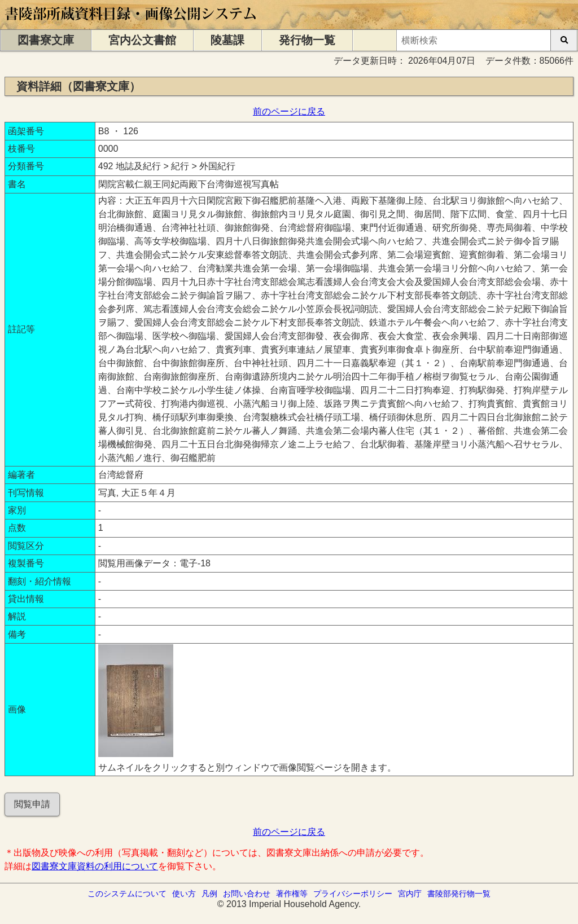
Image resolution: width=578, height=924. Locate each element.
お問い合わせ (247, 894)
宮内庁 (410, 894)
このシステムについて (127, 894)
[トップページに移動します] (131, 24)
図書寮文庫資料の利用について (95, 866)
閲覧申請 (32, 804)
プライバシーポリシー (353, 894)
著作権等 (292, 894)
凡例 (209, 894)
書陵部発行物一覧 (459, 894)
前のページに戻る (289, 111)
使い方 (184, 894)
